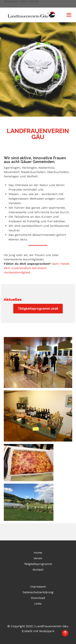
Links (38, 604)
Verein (38, 558)
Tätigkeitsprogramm (38, 564)
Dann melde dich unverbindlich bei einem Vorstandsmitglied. (37, 268)
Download (38, 598)
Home (38, 553)
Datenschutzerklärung (38, 592)
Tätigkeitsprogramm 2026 (38, 309)
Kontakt (38, 570)
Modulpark (47, 631)
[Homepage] (16, 15)
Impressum (38, 587)
